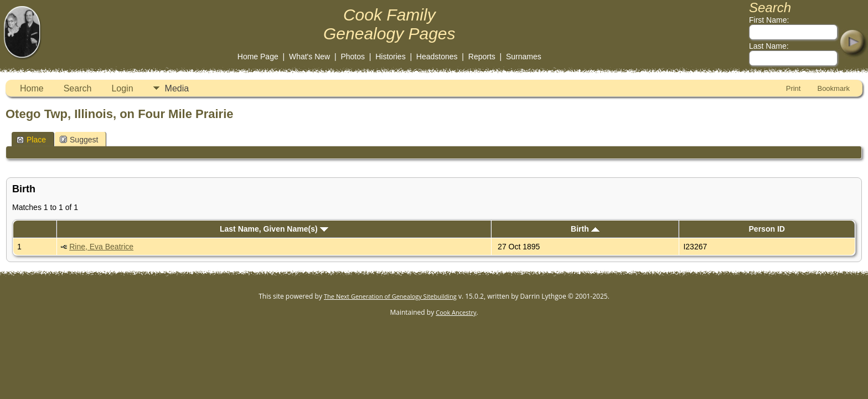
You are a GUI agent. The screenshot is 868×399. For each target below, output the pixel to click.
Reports (482, 57)
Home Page (258, 57)
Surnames (524, 57)
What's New (309, 57)
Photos (353, 57)
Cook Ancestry (456, 312)
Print (794, 88)
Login (122, 88)
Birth (585, 229)
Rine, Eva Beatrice (101, 247)
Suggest (79, 140)
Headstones (437, 57)
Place (31, 140)
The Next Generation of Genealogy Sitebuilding (390, 296)
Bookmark (833, 88)
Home (32, 88)
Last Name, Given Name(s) (274, 229)
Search (78, 88)
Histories (390, 57)
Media (177, 88)
